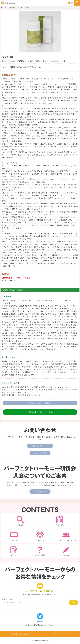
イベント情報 (60, 521)
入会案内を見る (40, 491)
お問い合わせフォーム (40, 446)
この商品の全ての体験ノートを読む (40, 412)
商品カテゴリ (14, 7)
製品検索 (20, 521)
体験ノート (14, 536)
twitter (40, 620)
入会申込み (14, 551)
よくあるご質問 (40, 453)
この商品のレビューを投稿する (40, 403)
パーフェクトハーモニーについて (66, 536)
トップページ (5, 7)
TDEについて (40, 536)
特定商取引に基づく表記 (20, 634)
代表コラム (66, 551)
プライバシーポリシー (60, 634)
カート (70, 3)
